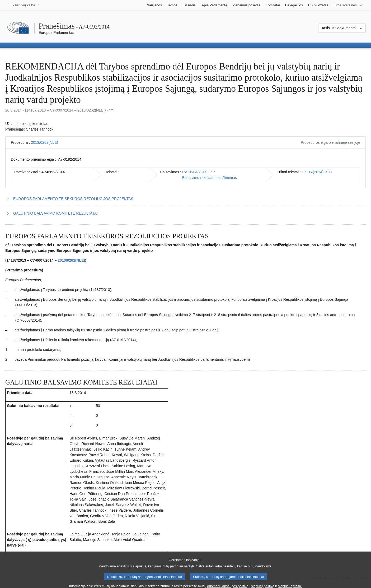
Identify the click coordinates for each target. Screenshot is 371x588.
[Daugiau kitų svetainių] (348, 5)
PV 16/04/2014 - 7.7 (199, 172)
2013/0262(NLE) (44, 142)
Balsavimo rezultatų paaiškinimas (210, 178)
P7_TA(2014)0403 (317, 172)
